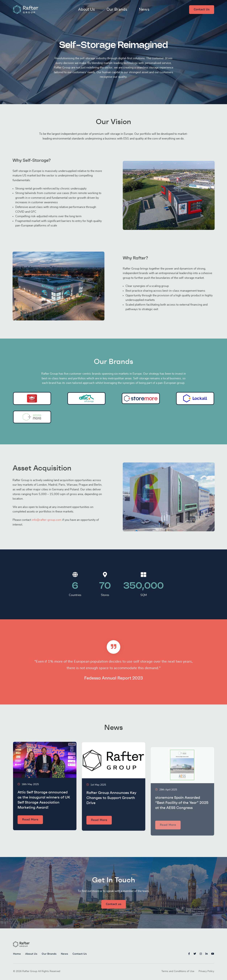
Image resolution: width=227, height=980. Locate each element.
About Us (87, 9)
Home (17, 954)
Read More (30, 824)
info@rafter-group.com (30, 520)
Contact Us (202, 9)
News (144, 9)
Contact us (114, 904)
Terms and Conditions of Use (178, 971)
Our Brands (117, 9)
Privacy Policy (206, 971)
